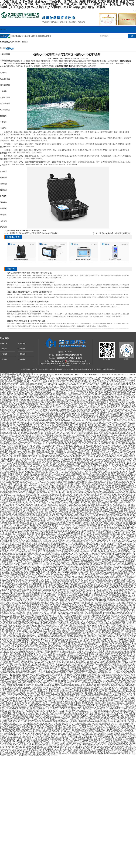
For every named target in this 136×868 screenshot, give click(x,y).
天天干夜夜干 (113, 536)
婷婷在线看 (26, 455)
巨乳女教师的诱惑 (112, 476)
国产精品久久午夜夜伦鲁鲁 (28, 681)
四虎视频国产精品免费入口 (120, 419)
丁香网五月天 (24, 401)
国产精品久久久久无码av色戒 (15, 657)
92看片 (125, 699)
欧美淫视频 (126, 566)
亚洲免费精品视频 (92, 499)
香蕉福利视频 (77, 442)
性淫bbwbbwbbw (43, 444)
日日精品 (105, 545)
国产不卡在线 (74, 497)
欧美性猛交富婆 (37, 402)
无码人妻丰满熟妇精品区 (52, 412)
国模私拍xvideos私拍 (31, 415)
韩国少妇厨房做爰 (89, 414)
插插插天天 (45, 440)
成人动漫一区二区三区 (11, 429)
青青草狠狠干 (58, 658)
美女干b (61, 463)
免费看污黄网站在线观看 (35, 463)
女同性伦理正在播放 (73, 501)
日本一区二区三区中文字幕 (99, 458)
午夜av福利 (73, 738)
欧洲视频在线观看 (56, 620)
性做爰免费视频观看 (18, 514)
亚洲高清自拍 (109, 582)
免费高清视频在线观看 (83, 435)
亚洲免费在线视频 (102, 519)
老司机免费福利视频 (78, 631)
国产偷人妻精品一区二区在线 (98, 575)
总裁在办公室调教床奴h (11, 477)
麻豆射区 (27, 702)
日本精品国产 (91, 447)
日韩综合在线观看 (93, 477)
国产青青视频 (107, 440)
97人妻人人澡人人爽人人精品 (89, 385)
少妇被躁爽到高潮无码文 (119, 647)
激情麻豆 (37, 563)
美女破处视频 (84, 568)
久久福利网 (105, 484)
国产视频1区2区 (62, 431)
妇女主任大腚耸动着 (113, 720)
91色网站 (33, 572)
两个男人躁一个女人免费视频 (68, 454)
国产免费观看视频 (84, 454)
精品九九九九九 (66, 730)
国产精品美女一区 (115, 709)
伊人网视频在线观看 (15, 548)
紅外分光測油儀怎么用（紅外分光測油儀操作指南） (115, 233)
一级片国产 (101, 527)
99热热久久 (19, 451)
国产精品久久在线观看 (107, 572)
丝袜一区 (59, 434)
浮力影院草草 (121, 470)
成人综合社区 (53, 635)
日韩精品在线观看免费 (56, 634)
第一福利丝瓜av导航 (82, 712)
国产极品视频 (109, 392)
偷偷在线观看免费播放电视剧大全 (72, 438)
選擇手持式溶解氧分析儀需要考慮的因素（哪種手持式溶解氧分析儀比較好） (34, 233)
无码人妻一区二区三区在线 (90, 465)
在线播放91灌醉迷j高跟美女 (53, 455)
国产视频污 (58, 715)
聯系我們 (3, 227)
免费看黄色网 (68, 677)
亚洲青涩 (89, 389)
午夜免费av (42, 458)
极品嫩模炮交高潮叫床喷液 (97, 402)
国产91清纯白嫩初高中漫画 (11, 559)
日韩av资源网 (66, 651)
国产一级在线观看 (124, 614)
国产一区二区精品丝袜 (128, 631)
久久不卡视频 (120, 451)
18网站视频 (4, 658)
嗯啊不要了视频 (103, 736)
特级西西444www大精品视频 (93, 679)
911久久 (6, 497)
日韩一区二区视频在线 (53, 687)
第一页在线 (26, 522)
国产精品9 (47, 509)
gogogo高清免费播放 (103, 749)
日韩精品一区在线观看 (27, 388)
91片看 (53, 509)
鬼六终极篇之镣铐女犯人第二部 (92, 442)
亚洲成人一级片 (46, 631)
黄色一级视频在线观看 (97, 586)
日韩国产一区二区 (125, 738)
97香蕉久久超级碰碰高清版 (106, 635)
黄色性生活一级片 (128, 660)
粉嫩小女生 (109, 638)
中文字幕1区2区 (117, 560)
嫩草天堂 (6, 728)
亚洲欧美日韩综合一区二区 (91, 703)
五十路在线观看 (105, 408)
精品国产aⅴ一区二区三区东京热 (85, 388)
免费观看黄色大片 (52, 386)
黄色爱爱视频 (39, 395)
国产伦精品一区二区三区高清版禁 (19, 412)
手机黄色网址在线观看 (75, 523)
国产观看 (81, 483)
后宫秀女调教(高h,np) (100, 630)
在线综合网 (4, 437)
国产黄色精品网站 (20, 549)
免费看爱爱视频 (85, 506)
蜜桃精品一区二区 (25, 402)
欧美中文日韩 (65, 704)
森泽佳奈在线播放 (125, 668)
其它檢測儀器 (5, 110)
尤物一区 (73, 689)
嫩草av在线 (32, 527)
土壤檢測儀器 (5, 54)
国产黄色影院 (22, 700)
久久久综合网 (24, 424)
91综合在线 (118, 523)
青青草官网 (11, 581)
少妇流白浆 (124, 414)
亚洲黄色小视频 (114, 403)
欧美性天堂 (54, 596)
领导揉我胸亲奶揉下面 (92, 470)
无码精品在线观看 (88, 585)
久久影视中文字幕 (37, 412)
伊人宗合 (129, 378)
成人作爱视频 (106, 560)
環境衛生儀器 (5, 60)
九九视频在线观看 (10, 739)
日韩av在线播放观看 (70, 586)
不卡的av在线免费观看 (72, 684)
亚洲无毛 (105, 516)
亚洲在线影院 (115, 749)
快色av (58, 612)
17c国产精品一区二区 (114, 687)
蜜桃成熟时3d (106, 684)
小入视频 (95, 437)
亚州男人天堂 (67, 395)
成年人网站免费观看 (116, 591)
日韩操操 (8, 703)
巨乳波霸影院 (123, 401)
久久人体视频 (19, 395)
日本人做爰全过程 (89, 422)
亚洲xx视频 (29, 504)
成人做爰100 (89, 576)
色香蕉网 (61, 624)
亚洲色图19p (53, 689)
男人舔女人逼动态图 (129, 628)
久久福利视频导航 (62, 650)
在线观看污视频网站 (13, 461)
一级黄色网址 (97, 516)
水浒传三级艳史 (52, 572)
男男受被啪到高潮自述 (79, 730)
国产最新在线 (50, 582)
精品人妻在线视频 (36, 539)
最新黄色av (130, 510)
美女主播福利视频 (40, 650)
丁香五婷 (27, 569)
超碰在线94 (103, 671)
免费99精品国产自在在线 (60, 706)
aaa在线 (91, 405)
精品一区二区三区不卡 (50, 477)
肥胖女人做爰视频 (88, 403)
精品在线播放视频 (86, 670)
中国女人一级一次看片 (123, 728)
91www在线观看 (77, 520)
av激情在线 (47, 556)
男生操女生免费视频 (81, 382)
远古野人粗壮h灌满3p (47, 569)
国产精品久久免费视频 (121, 713)
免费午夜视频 (121, 599)
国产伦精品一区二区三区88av (92, 378)
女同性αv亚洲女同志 (117, 663)
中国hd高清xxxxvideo (33, 565)
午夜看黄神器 (124, 607)
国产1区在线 (57, 496)
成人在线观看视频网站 (110, 614)
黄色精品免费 (93, 745)
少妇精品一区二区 (106, 488)
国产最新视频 (83, 427)
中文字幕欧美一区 (22, 497)
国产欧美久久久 (63, 490)
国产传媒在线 (36, 592)
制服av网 (45, 378)
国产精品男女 (10, 451)
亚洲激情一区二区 (75, 703)
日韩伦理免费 (80, 620)
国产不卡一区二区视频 (83, 618)
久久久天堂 (117, 751)
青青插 (101, 656)
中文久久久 (111, 388)
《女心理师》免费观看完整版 (31, 494)
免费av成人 (49, 464)
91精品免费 (8, 444)
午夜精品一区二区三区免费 (67, 539)
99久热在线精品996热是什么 (77, 431)
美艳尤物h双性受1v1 (15, 667)
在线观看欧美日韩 (80, 460)
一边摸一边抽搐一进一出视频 (97, 598)
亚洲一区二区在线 (84, 651)
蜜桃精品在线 (33, 648)
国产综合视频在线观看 (106, 581)
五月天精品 (113, 516)
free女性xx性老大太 (99, 444)
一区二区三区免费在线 (7, 438)
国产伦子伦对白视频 (28, 588)
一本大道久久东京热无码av (75, 470)
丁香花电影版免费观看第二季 (29, 491)
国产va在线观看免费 (63, 656)
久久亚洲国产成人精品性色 (93, 706)
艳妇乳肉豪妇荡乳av (90, 418)
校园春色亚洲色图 (109, 442)
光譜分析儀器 (5, 79)
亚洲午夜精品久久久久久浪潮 (88, 656)
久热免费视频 (14, 555)
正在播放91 (59, 480)
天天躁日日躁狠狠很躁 (81, 594)
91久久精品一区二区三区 (116, 380)
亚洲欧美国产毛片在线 (7, 579)
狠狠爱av (41, 438)
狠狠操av (16, 388)
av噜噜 (75, 645)
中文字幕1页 (127, 540)
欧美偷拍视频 (72, 640)
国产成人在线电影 (62, 448)
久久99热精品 (83, 611)
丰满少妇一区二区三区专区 (122, 427)
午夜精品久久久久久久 (118, 719)
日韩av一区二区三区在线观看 (82, 739)
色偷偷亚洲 (69, 452)
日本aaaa (3, 745)
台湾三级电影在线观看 (69, 396)
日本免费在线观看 (83, 586)
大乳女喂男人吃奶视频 (129, 458)
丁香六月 (62, 752)
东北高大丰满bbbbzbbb (102, 428)
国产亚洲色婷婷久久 (101, 403)
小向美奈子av (20, 578)
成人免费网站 (73, 444)
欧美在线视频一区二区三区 (57, 648)
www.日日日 (4, 490)
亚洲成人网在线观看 (80, 635)
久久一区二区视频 (65, 527)
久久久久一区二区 (109, 460)
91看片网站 (78, 543)
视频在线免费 (14, 478)
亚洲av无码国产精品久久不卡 (45, 452)
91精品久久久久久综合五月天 (47, 621)
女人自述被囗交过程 (78, 391)
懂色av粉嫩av (5, 539)
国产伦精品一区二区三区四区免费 (122, 654)
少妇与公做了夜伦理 (25, 607)
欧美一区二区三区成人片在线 (36, 419)
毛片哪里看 (132, 483)
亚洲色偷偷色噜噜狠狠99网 (59, 579)
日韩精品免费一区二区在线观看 (101, 432)
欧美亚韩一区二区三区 (29, 393)
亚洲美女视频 (111, 520)
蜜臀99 (100, 526)
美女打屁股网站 (26, 386)
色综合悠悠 (61, 418)
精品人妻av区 (106, 549)
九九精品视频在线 (72, 427)
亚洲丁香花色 (10, 664)
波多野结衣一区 (66, 612)
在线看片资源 (50, 668)
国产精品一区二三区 (18, 512)
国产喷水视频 (121, 378)
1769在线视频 (98, 733)
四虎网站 (117, 391)
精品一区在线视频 (57, 451)
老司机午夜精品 (111, 658)
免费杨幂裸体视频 (29, 451)
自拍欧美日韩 (104, 725)
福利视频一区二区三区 (43, 553)
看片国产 (41, 680)
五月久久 (113, 441)
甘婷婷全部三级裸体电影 (102, 530)
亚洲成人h (47, 445)
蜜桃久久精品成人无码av (41, 486)
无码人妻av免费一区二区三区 (44, 533)
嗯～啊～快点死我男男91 (20, 499)
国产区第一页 (32, 496)
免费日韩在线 (104, 546)
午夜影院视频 (38, 706)
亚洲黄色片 (55, 568)
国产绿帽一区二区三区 (99, 555)
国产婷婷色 (86, 458)
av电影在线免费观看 (48, 565)
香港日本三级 (33, 656)
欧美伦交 (15, 604)
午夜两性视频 (70, 401)
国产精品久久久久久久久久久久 (89, 497)
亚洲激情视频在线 (121, 572)
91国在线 (26, 480)
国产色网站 (23, 555)
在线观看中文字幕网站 (56, 512)
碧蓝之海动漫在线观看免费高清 (95, 483)
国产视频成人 (117, 740)
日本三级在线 (20, 470)
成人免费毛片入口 (125, 640)
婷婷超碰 (90, 530)
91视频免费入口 (75, 503)
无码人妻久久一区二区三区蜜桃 (125, 418)
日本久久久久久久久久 (46, 403)
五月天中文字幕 (43, 503)
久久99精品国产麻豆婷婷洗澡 (49, 405)
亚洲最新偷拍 (74, 753)
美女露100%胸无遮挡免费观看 (12, 509)
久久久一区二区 (60, 573)
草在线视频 (81, 607)
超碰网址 (85, 380)
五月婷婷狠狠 (10, 389)
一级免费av (36, 379)
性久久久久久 (43, 380)
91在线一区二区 (77, 725)
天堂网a (76, 514)
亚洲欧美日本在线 (85, 615)
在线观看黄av (89, 391)
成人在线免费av (113, 429)
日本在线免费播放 (27, 474)
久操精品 (96, 725)
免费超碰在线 (98, 434)
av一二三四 (101, 658)
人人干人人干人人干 (103, 622)
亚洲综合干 (58, 471)
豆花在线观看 (70, 464)
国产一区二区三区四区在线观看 (14, 414)
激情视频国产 (35, 542)
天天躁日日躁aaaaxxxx (71, 615)
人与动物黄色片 (41, 729)
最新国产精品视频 (126, 391)
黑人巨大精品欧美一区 (62, 668)
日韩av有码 (33, 382)
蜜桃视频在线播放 (29, 717)
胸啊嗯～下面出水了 (89, 556)
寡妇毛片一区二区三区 (88, 710)
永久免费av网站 (28, 696)
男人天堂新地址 (20, 432)
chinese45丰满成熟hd (30, 399)
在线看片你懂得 (66, 558)
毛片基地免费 (53, 457)
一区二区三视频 (86, 496)
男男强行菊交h (17, 713)
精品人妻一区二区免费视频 (53, 748)
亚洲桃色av (59, 674)
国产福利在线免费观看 (57, 697)
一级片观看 (93, 712)
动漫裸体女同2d (124, 409)
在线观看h (48, 438)
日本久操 (71, 378)
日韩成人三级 (100, 638)
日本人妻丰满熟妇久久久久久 (59, 585)
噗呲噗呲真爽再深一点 (83, 480)
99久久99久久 (55, 653)
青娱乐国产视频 (5, 418)
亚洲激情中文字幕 (13, 392)
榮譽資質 (3, 215)
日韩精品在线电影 (78, 578)
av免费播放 (116, 676)
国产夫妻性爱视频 (60, 385)
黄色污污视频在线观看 (67, 576)
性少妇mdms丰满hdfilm (115, 578)
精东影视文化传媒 (16, 746)
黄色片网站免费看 (59, 657)
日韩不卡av (23, 419)
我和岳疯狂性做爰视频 (74, 632)
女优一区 (73, 668)
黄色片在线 (86, 596)
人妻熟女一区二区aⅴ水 (8, 526)
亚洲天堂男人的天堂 (50, 478)
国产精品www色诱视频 (28, 461)
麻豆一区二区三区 (65, 419)
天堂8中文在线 (45, 595)
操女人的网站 (96, 503)
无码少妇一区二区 (98, 588)
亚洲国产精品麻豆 (62, 425)
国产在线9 (55, 501)
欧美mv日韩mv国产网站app (36, 454)
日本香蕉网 (68, 442)
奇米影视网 (53, 618)
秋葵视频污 (118, 660)
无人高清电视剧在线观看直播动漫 (103, 389)
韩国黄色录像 (20, 422)
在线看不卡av (51, 650)
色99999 (71, 650)
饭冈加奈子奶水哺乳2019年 (66, 435)
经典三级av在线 (53, 493)
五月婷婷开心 (5, 640)
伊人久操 (63, 501)
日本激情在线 (103, 641)
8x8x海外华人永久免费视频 (68, 405)
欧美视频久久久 (16, 605)
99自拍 (28, 411)
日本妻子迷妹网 (30, 535)
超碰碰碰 (92, 568)
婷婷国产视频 (35, 569)
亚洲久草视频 (62, 632)
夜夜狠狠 (96, 657)
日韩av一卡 (116, 422)
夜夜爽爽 (93, 752)
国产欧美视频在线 (123, 664)
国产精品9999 (8, 411)
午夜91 (27, 440)
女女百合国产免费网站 (48, 560)
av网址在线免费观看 (22, 481)
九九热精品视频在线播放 (53, 680)
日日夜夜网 (113, 519)
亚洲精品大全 (106, 419)
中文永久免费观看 (93, 424)
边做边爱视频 (77, 429)
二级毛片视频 (128, 663)
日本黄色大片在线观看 (103, 719)
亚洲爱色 (6, 393)
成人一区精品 (93, 481)
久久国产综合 (7, 499)
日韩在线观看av (125, 555)
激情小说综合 (62, 566)
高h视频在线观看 (101, 388)
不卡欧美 (73, 517)
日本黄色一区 (46, 592)
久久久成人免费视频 (76, 569)
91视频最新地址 (74, 519)
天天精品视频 (115, 434)
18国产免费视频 (92, 526)
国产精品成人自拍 (93, 661)
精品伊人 (113, 644)
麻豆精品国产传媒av (49, 448)
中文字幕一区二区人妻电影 (77, 467)
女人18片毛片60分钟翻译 (45, 461)
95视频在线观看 (61, 588)
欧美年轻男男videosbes (59, 409)
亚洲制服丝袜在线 (76, 478)
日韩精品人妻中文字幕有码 (63, 499)
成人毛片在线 (27, 435)
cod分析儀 (48, 36)
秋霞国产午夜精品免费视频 (53, 395)
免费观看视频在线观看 (107, 477)
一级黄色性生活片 (63, 753)
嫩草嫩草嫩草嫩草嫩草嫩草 (44, 388)
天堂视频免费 (54, 411)
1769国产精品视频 (27, 490)
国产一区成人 (44, 645)
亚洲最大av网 (53, 543)
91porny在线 (117, 637)
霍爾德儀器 (68, 58)
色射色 (58, 560)
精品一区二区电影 (69, 532)
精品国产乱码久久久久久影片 (22, 589)
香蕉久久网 (87, 555)
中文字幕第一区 (115, 501)
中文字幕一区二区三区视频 (120, 679)
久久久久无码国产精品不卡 (63, 403)
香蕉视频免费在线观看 (74, 487)
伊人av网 (96, 591)
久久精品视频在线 (11, 684)
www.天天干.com (22, 710)
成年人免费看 (101, 611)
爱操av (20, 582)
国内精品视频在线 (28, 728)
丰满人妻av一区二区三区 (25, 562)
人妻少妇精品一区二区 (56, 440)
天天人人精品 (93, 674)
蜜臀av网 (39, 477)
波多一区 (107, 621)
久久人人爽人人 (26, 625)
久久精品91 (110, 634)
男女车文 (35, 458)
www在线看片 (31, 488)
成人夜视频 (48, 638)
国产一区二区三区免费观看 (58, 513)
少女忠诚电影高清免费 (21, 382)
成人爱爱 (47, 673)
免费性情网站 (89, 693)
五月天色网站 (76, 412)
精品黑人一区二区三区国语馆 (53, 578)
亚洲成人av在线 (40, 599)
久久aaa (65, 471)
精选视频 (66, 634)
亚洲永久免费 (15, 647)
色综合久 (32, 585)
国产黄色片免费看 (10, 406)
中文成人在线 (28, 692)
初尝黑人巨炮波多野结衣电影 (109, 431)
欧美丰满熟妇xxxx (120, 435)
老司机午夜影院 (64, 568)
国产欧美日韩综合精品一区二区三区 (114, 454)
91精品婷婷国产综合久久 (65, 535)
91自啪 (121, 467)
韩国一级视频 (76, 415)
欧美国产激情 (127, 490)
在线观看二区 (110, 487)
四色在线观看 (31, 452)
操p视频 (95, 739)
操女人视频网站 (35, 631)
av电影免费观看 (53, 506)
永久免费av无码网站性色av (36, 536)
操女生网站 (9, 382)
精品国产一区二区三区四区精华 (121, 408)
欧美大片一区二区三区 (56, 460)
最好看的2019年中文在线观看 (55, 530)
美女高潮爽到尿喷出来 (66, 589)
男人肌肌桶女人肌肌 (51, 463)
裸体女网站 (47, 706)
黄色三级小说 (66, 560)
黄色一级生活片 (23, 648)
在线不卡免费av (52, 627)
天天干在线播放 (16, 621)
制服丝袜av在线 (110, 527)
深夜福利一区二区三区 (47, 480)
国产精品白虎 (5, 460)
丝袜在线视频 (40, 429)
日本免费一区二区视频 (73, 723)
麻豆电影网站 (105, 591)
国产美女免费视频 (78, 527)
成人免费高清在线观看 (65, 380)
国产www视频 (70, 418)
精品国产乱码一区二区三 (72, 683)
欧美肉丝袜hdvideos (44, 470)
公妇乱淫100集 (40, 609)
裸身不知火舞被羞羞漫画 (40, 647)
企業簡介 (3, 208)
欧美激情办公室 (26, 647)
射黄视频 (84, 530)
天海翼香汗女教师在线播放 (9, 419)
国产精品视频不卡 (73, 385)
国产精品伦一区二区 (29, 641)
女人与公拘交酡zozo (79, 697)
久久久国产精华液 (113, 555)
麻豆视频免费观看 (13, 428)
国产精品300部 (73, 611)
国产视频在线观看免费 (126, 383)
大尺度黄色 (124, 396)
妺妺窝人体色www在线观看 (13, 676)
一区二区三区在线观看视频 (88, 445)
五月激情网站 (52, 679)
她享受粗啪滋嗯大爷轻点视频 (73, 509)
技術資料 (3, 122)
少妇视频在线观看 (36, 571)
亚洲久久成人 (28, 520)
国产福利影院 (70, 624)
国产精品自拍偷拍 (105, 424)
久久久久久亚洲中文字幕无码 (72, 455)
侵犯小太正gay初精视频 (110, 450)
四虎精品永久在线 (101, 722)
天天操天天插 (41, 391)
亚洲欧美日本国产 (128, 709)
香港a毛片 (59, 509)
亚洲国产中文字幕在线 (76, 706)
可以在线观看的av (126, 411)
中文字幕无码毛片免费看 (37, 450)
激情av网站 (115, 549)
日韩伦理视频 (98, 438)
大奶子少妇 (105, 677)
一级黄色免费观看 (114, 596)
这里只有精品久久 (106, 452)
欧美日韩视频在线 (41, 624)
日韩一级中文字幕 (55, 484)
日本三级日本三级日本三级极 (88, 393)
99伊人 (76, 589)
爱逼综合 (122, 431)
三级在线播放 (128, 605)
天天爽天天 (36, 605)
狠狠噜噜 (43, 491)
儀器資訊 (3, 141)
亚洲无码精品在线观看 (35, 385)
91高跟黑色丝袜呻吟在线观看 (100, 748)
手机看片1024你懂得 (44, 393)
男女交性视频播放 (128, 563)
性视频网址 (112, 624)
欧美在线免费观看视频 (120, 386)
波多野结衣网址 (96, 545)
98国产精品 (14, 457)
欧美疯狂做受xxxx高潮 (101, 595)
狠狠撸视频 (105, 503)
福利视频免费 (24, 450)
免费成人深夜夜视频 (106, 457)
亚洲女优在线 (62, 537)
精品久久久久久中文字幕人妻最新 (91, 512)
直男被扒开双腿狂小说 (28, 431)
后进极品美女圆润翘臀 (50, 428)
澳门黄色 (103, 497)
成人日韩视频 (117, 425)
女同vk (54, 488)
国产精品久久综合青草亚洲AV (14, 726)
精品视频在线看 (89, 558)
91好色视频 (92, 611)
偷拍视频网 (29, 464)
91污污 (11, 486)
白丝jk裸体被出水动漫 (14, 519)
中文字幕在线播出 (82, 700)
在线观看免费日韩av (60, 483)
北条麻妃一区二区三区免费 (51, 558)
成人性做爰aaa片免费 (35, 710)
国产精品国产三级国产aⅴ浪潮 (75, 389)
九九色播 (44, 425)
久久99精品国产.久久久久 (71, 491)
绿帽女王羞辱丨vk (92, 467)
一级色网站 (16, 601)
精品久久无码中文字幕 (88, 749)
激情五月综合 (41, 694)
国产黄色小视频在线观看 (19, 418)
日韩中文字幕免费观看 (16, 569)
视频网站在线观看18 (40, 520)
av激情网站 (83, 625)
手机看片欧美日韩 (128, 488)
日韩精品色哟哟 (18, 399)
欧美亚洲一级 (87, 592)
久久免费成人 (108, 421)
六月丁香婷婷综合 (50, 535)
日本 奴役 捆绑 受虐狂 (42, 523)
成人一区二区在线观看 (19, 565)
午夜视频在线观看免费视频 (73, 565)
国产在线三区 (125, 385)
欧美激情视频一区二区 (96, 406)
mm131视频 (22, 684)
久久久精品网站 (129, 732)
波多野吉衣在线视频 (114, 630)
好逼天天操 (98, 460)
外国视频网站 (98, 440)
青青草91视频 (53, 702)
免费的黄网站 (112, 474)
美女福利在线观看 (16, 396)
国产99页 (13, 460)
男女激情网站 (63, 536)
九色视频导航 (30, 398)
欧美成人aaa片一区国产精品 (100, 604)
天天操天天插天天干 (106, 437)
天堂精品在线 (103, 624)
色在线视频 (17, 455)
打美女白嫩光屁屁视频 (42, 653)
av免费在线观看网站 (22, 389)
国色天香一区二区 (121, 507)
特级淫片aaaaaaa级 (8, 545)
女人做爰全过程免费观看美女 (44, 637)
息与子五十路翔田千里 (50, 571)
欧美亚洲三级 (65, 562)
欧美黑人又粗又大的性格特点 (95, 514)
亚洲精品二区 (67, 725)
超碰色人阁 (129, 733)
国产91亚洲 (49, 707)
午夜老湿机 (41, 693)
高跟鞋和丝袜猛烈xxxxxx (69, 641)
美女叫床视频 (121, 735)
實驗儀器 (3, 73)
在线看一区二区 (102, 380)
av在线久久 (118, 399)
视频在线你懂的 (87, 478)
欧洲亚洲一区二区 (89, 638)
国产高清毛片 (67, 559)
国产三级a (36, 607)
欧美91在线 (26, 690)
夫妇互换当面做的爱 (94, 560)
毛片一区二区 (60, 389)
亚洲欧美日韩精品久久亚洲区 (44, 471)
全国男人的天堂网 (63, 661)
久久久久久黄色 (28, 447)
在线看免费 (68, 584)
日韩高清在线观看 (7, 484)
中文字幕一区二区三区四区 (67, 571)
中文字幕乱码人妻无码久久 (125, 700)
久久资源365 (61, 427)
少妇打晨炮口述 (79, 673)
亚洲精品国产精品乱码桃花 (16, 464)
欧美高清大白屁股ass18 (8, 493)
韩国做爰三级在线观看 (122, 514)
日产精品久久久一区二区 (25, 465)
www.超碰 (44, 632)
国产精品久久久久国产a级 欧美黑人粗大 (70, 488)
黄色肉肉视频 (72, 536)
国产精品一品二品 (86, 516)
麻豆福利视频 (108, 391)
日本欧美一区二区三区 (128, 696)
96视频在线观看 (61, 487)
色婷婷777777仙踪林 (34, 555)
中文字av (105, 643)
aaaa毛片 (102, 499)
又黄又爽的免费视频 (40, 576)
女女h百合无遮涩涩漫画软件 (76, 648)
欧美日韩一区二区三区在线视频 (29, 405)
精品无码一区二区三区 (98, 634)
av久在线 (116, 437)
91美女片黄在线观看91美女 (59, 681)
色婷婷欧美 (107, 647)
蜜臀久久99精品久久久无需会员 (118, 598)
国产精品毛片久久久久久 (97, 476)
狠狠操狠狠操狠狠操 (29, 635)
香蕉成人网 (45, 408)
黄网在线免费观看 (20, 411)
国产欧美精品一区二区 (99, 463)
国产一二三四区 (75, 749)
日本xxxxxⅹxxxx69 (11, 483)
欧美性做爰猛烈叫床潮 (44, 473)
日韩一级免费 (7, 563)
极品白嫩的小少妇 (25, 457)
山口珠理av (82, 666)
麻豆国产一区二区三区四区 (25, 581)
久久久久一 (58, 491)
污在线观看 (87, 522)
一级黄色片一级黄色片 (116, 575)
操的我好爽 (60, 379)
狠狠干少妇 (38, 661)
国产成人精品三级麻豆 (73, 399)
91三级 (53, 595)
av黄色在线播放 (125, 549)
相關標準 (3, 147)
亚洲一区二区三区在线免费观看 (72, 414)
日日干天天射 (59, 584)
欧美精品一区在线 (52, 419)
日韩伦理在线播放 (125, 730)
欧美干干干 (33, 503)
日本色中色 (6, 480)
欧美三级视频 (39, 638)
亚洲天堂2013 (69, 460)
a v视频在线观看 (89, 647)
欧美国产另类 (35, 537)
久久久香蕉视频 (101, 414)
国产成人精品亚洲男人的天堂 (124, 379)
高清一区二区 (103, 464)
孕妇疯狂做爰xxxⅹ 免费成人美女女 (54, 392)
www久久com (7, 463)
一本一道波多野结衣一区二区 (28, 736)
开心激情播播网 (33, 604)
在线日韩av (62, 550)
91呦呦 (77, 468)
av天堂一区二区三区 (116, 736)
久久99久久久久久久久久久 (75, 409)
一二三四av (118, 491)
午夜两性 (133, 524)
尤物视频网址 (60, 452)
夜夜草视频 (99, 647)
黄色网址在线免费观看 (57, 465)
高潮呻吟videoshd (98, 421)
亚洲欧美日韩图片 (34, 579)
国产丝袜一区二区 (92, 666)
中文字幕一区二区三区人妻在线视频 (73, 608)
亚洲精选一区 (127, 611)
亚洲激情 (132, 743)
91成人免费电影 (13, 523)
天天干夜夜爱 (113, 467)
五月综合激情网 (105, 385)
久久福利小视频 (37, 478)
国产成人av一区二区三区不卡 (53, 586)
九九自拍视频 (120, 733)
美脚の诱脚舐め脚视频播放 (116, 653)
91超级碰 (131, 480)
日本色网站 (95, 539)
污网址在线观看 (32, 434)
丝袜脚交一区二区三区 (30, 484)
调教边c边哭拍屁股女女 (16, 440)
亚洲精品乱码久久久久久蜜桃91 (126, 556)
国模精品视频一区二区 (10, 513)
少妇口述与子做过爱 (33, 622)
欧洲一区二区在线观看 (75, 474)
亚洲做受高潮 (94, 671)
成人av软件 (11, 591)
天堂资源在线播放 (93, 425)
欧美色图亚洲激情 (22, 380)
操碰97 (117, 396)
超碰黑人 (13, 421)
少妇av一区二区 (112, 671)
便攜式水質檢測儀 (27, 63)
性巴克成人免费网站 (89, 543)
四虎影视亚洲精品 (31, 470)
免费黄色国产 (62, 494)
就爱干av (102, 393)
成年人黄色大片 (49, 385)
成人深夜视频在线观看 (123, 388)
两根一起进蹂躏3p (72, 540)
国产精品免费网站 (94, 386)
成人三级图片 (73, 448)
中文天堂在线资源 (76, 634)
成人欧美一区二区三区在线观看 (113, 455)
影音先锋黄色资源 (67, 388)
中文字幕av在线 (130, 681)
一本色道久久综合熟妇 (98, 553)
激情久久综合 (80, 729)
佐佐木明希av (89, 428)
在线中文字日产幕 (64, 689)
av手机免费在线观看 (75, 680)
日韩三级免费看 (12, 725)
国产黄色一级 (10, 470)
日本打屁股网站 (6, 681)
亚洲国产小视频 (107, 673)
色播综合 (25, 624)
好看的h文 (3, 581)
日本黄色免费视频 (26, 689)
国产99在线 (16, 444)
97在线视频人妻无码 (37, 455)
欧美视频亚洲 (74, 625)
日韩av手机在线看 (36, 392)
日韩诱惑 (90, 510)
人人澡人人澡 (69, 463)
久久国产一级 (53, 740)
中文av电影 (86, 634)
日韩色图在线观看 (15, 393)
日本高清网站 (76, 395)
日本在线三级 (84, 684)
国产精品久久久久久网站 (31, 467)
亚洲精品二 (91, 730)
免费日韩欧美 (107, 526)
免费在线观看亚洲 (72, 667)
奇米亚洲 (72, 552)
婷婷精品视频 (62, 592)
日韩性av (121, 504)
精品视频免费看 (73, 566)
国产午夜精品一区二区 (107, 523)
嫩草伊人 (69, 408)
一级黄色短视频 (7, 388)
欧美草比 (8, 689)
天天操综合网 (96, 717)
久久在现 (100, 517)
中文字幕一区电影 (123, 689)
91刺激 (25, 676)
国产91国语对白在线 (75, 596)
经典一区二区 (21, 735)
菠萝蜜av (93, 501)
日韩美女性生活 (39, 581)
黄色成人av (56, 749)
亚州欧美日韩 (53, 622)
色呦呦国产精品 (77, 437)
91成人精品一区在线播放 (61, 450)
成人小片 (97, 579)
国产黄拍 (89, 540)
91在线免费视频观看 (109, 378)
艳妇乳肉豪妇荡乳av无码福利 (82, 379)
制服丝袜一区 (96, 480)
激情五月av (11, 395)
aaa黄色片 (16, 491)
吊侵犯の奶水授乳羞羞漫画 (14, 573)
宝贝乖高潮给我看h (72, 406)
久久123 (67, 440)
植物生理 (3, 171)
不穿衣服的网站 (39, 601)
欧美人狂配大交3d (43, 382)
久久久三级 (77, 380)
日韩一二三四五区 (49, 612)
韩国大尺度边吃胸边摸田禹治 (66, 421)
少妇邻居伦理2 (17, 571)
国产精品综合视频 (125, 476)
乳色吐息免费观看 (19, 716)
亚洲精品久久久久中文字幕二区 (119, 690)
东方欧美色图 (107, 706)
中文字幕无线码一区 (95, 643)
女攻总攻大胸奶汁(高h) (79, 676)
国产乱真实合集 (96, 535)
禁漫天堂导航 (123, 450)
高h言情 (110, 751)
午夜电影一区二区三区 (90, 487)
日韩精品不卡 (42, 434)
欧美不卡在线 (45, 602)
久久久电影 (117, 421)
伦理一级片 (91, 602)
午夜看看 (124, 720)
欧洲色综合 (89, 608)
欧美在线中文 (112, 602)
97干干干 (3, 415)
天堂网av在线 (84, 674)
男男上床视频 (108, 585)
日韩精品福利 (108, 406)
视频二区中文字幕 (35, 481)
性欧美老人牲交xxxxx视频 (91, 474)
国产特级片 (79, 617)
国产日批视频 (112, 463)
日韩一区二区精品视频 (65, 429)
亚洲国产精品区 (127, 509)
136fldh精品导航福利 (21, 755)
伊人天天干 (11, 578)
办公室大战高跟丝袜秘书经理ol (51, 608)
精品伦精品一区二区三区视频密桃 (124, 579)
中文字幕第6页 (116, 530)
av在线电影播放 (46, 476)
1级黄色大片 (80, 576)
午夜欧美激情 (125, 717)
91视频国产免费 (84, 451)
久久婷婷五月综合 (56, 382)
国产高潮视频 (121, 519)
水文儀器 (3, 91)
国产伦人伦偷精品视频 (21, 584)
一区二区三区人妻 (118, 589)
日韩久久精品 (114, 725)
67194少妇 (67, 533)
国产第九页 (48, 501)
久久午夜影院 (130, 416)
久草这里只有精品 (69, 480)
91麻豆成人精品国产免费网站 (32, 546)
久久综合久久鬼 (17, 687)
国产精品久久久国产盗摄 (76, 428)
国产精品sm (32, 477)
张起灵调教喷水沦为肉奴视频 (16, 693)
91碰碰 (100, 700)
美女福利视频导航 (119, 585)
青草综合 (46, 562)
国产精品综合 (20, 545)
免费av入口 (24, 704)
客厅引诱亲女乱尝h (48, 447)
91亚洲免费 (61, 602)
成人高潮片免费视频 (122, 576)
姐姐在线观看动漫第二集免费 (122, 432)
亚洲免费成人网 (31, 684)
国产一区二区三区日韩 (56, 732)
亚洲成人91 (121, 468)
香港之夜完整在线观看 (117, 493)
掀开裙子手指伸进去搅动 (112, 565)
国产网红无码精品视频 (115, 650)
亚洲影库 (69, 697)
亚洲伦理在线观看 (25, 478)
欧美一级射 (95, 523)
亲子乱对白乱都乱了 (11, 602)
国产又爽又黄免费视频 (11, 530)
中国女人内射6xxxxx (58, 476)
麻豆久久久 (130, 627)
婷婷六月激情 (52, 677)
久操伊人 (53, 421)
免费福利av (25, 408)
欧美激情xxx (23, 429)
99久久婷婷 (109, 393)
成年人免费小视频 (90, 533)
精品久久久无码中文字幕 (21, 391)
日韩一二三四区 (32, 444)
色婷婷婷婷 (34, 598)
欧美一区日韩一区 (83, 689)
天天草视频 (48, 406)
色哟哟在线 (77, 709)
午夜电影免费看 (35, 440)
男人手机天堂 (45, 542)
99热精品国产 (120, 651)
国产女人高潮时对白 (74, 735)
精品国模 (88, 409)
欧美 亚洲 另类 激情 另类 (61, 383)
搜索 (132, 36)
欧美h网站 (55, 545)
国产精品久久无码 (81, 605)
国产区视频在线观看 (88, 415)
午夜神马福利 (103, 578)
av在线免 (21, 540)
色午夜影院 (8, 514)
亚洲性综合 (48, 559)
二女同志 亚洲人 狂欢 (106, 584)
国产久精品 (119, 694)
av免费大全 (71, 654)
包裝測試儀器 (5, 67)
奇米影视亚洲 (111, 735)
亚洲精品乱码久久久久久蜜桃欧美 (29, 543)
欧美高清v (31, 429)
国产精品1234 (88, 657)
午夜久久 (38, 735)
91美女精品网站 (27, 697)
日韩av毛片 (83, 661)
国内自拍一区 (19, 378)
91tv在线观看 (53, 700)
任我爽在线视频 (96, 454)
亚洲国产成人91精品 (124, 723)
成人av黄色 (111, 451)
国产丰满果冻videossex (102, 620)
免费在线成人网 (84, 504)
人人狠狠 (106, 501)
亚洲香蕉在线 (29, 421)
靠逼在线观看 (89, 434)
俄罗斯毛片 (88, 663)
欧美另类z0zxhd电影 (40, 627)
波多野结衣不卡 (30, 545)
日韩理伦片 (50, 684)
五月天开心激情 (50, 588)
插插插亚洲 (90, 460)
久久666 (108, 444)
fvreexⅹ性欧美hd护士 (81, 537)
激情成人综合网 (73, 393)
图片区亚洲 (83, 654)
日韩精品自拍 (28, 486)
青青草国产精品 (67, 645)
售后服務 (3, 196)
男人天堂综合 (92, 658)
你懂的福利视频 (59, 575)
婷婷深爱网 (74, 656)
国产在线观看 (69, 441)
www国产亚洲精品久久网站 (38, 730)
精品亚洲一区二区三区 (39, 507)
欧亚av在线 (80, 549)
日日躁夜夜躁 (131, 435)
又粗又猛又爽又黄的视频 (78, 383)
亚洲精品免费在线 (86, 468)
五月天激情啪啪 (131, 493)
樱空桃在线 (10, 670)
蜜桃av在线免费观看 (92, 408)
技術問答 (3, 128)
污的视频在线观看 (14, 408)
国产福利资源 (127, 425)
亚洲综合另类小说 (90, 527)
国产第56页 (109, 611)
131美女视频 (77, 432)
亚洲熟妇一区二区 (15, 697)
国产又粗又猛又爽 (6, 601)
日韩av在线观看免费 (26, 661)
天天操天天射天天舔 (15, 476)
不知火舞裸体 (116, 559)
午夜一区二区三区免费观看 (107, 745)
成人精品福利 (124, 402)
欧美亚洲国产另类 (38, 435)
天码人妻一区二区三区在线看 (120, 448)
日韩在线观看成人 (115, 447)
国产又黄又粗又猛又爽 (53, 694)
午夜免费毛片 (124, 424)
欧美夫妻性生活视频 (52, 609)
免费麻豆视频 (43, 493)
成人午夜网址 (17, 563)
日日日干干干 (43, 690)
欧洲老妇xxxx (11, 562)
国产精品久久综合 (98, 726)
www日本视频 (10, 504)
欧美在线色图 (8, 598)
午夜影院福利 (8, 631)
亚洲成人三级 (53, 380)
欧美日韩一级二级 (24, 409)
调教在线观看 (50, 399)
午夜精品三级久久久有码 (104, 422)
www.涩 (28, 549)
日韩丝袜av (4, 644)
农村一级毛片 (36, 524)
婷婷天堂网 (9, 427)
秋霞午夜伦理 (53, 540)
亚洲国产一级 (112, 468)
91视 (77, 654)
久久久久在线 (10, 615)
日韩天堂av (72, 500)
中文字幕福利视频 (25, 507)
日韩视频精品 (68, 674)
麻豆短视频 (105, 535)
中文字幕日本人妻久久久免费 (58, 500)
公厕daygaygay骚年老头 (55, 683)
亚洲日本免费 (98, 576)
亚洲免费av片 (122, 463)
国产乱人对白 (47, 468)
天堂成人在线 (91, 383)
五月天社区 (50, 491)
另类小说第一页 (108, 627)
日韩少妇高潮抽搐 (66, 432)
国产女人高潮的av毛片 (108, 618)
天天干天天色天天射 (50, 591)
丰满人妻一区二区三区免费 (69, 736)
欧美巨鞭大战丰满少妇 (7, 481)
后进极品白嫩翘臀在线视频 (29, 403)
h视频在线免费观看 (124, 494)
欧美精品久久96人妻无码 (99, 650)
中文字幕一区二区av (71, 575)
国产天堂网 (29, 712)
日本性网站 (112, 661)
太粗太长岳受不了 (35, 548)
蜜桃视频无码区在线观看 (86, 448)
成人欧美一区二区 (25, 743)
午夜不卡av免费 (115, 535)
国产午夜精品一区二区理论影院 (17, 425)
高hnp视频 (74, 560)
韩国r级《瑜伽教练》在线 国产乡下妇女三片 (59, 614)
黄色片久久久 (78, 422)
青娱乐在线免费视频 (12, 707)
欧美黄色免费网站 (81, 624)
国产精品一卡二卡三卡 (48, 379)
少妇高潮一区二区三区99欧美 (52, 739)
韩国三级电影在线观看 (107, 491)
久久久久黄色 (61, 581)
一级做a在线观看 (127, 486)
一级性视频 (74, 461)
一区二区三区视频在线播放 (74, 657)
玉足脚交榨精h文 (104, 699)
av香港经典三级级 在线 (14, 467)
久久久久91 (119, 605)
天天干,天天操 (69, 468)
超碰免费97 (39, 585)
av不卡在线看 (67, 748)
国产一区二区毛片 (59, 464)
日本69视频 (16, 689)
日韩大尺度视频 (35, 568)
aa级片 (64, 667)
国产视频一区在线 (39, 422)
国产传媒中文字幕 (42, 512)
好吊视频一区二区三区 (18, 452)
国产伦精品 (8, 571)
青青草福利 (129, 553)
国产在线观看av (111, 632)
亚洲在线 (52, 401)
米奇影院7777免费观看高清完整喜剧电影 (112, 416)
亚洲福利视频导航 (34, 595)
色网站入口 (56, 473)
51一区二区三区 (16, 522)
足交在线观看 (35, 722)
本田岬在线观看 (28, 427)
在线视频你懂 (63, 393)
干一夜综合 (103, 513)
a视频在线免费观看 (117, 543)
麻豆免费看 (127, 539)
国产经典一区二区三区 (127, 503)
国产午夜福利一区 (117, 615)
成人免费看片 (110, 507)
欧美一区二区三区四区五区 (122, 393)
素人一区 (23, 444)
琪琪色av (133, 491)
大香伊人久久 (14, 424)
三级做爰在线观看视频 (121, 480)
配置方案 (3, 116)
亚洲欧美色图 (131, 599)
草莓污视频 (68, 379)
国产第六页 (83, 425)
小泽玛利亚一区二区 (21, 501)
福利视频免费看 (80, 401)
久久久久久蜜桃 (50, 581)
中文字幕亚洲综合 (62, 595)
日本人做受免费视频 (91, 581)
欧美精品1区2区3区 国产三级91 (81, 628)
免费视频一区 (66, 496)
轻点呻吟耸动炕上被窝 (8, 599)
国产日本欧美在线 (13, 679)
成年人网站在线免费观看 (62, 391)
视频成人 (100, 501)
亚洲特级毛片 (128, 460)
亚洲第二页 (6, 647)
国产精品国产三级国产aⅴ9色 (104, 471)
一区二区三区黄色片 (92, 648)
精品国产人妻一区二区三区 (9, 543)
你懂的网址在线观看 (62, 548)
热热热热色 (128, 571)
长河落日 (79, 421)
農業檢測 (3, 153)
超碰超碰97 (101, 486)
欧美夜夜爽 (127, 398)
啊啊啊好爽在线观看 (57, 441)
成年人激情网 (33, 620)
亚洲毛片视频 (57, 631)
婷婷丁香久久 (53, 552)
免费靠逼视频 (103, 690)
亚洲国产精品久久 (78, 558)
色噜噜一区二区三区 (118, 445)
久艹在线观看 (27, 605)
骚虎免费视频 (82, 722)
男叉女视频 (54, 542)
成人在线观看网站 (6, 643)
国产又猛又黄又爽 (125, 592)
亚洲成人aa (38, 630)
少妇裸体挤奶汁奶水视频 (110, 512)
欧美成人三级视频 (16, 506)
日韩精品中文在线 (15, 490)
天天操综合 (8, 709)
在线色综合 (125, 405)
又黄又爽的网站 (19, 445)
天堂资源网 (12, 465)
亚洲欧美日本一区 (39, 464)
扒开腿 (30, 732)
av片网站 (126, 491)
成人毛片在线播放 (11, 454)
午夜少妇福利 (11, 441)
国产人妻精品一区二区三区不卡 (11, 494)
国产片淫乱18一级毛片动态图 (79, 450)
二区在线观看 (96, 441)
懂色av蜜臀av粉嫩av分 (69, 745)
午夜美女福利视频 (97, 704)
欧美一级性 (38, 540)
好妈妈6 (88, 729)
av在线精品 (57, 388)
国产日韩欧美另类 (79, 408)
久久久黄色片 (120, 635)
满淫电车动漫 (62, 607)
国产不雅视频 (33, 380)
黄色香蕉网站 (92, 517)
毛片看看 (41, 657)
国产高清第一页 (24, 709)
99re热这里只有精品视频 (78, 424)
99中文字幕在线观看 (94, 696)
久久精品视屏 (99, 405)
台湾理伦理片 (60, 401)
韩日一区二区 (87, 421)
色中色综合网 (115, 385)
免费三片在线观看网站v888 (114, 586)
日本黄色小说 (86, 748)
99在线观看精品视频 (98, 409)
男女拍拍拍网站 (69, 693)
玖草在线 (125, 389)
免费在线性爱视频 (80, 447)
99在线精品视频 (121, 382)
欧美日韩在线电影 (32, 383)
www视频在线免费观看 (74, 690)
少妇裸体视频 (87, 429)
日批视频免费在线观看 (109, 395)
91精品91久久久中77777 (76, 490)
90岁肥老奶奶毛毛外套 (115, 415)
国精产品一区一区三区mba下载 (40, 409)
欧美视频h (70, 537)
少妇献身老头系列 (51, 429)
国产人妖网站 (82, 513)
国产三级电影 (114, 503)
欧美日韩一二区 (8, 654)
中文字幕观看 (71, 630)
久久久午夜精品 (115, 411)
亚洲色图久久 (76, 553)
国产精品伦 (84, 473)
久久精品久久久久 (118, 683)
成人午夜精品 (92, 542)
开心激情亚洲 (63, 529)
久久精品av (97, 686)
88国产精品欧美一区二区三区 (38, 442)
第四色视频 (110, 412)
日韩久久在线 (85, 501)
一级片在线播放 (129, 578)
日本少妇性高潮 (113, 513)
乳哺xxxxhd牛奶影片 (99, 396)
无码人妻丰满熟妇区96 (128, 422)
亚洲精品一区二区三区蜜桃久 (85, 707)
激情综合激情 (63, 378)
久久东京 (13, 497)
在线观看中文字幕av (104, 445)
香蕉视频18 (78, 378)
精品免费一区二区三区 (96, 582)
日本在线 (39, 519)
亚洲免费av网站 (65, 412)
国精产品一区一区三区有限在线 (115, 692)
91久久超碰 (75, 445)
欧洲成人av (44, 643)
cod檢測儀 (34, 36)
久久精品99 (119, 460)
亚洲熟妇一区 (47, 611)
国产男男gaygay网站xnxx (61, 461)
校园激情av (28, 468)
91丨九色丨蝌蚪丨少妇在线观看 (80, 604)
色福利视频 (20, 733)
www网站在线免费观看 (36, 748)
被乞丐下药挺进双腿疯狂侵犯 (58, 444)
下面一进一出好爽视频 (43, 488)
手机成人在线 (82, 536)
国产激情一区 (42, 684)
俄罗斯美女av (62, 523)
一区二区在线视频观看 (120, 526)
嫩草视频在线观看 (92, 644)
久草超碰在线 (38, 474)
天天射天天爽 (97, 540)
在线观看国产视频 (6, 402)
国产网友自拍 (99, 392)
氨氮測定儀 (41, 36)
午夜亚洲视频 (130, 431)
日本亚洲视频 (43, 700)
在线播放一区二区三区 (80, 643)
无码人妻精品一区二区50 (94, 631)
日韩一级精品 (95, 572)
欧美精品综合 (79, 694)
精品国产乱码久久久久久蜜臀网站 (103, 522)
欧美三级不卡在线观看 (68, 692)
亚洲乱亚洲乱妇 (25, 686)
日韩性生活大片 (26, 671)
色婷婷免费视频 (39, 559)
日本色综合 (80, 434)
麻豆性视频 (130, 585)
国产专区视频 (99, 391)
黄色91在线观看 (44, 725)
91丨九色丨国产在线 (79, 499)
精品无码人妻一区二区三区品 (38, 552)
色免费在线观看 (82, 477)
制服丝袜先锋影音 (50, 686)
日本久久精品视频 (107, 480)
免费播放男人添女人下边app (76, 494)
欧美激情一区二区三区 (100, 468)
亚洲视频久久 (55, 736)
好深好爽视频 (117, 625)
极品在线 (103, 720)
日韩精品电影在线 (51, 418)
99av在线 (86, 488)
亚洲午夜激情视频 (9, 585)
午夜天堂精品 (52, 517)
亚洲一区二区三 (64, 740)
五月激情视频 (114, 484)
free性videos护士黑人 (86, 621)
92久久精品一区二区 (87, 471)
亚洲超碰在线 (106, 473)
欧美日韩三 (121, 461)
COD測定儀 (15, 36)
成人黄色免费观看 (53, 594)
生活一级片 (104, 596)
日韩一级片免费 (26, 524)
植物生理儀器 (5, 97)
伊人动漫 (99, 710)
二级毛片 (45, 540)
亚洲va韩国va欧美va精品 (47, 487)
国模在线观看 (38, 562)
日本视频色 (20, 415)
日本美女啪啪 (75, 710)
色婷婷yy (111, 418)
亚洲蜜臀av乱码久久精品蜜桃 (100, 552)
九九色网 (16, 402)
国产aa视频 (124, 704)
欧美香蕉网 (77, 402)
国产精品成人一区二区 (24, 406)
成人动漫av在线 (86, 503)
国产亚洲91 (12, 380)
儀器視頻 (3, 221)
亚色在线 (15, 628)
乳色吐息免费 (29, 540)
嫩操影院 (118, 702)
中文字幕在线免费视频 (124, 395)
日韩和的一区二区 (38, 614)
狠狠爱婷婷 (114, 748)
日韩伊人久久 (90, 620)
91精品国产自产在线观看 (82, 650)
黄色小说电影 (101, 556)
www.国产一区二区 (94, 473)
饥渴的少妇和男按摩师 (53, 422)
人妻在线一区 (83, 406)
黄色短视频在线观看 (68, 598)
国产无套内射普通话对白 (92, 573)
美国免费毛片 (22, 454)
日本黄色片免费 (34, 497)
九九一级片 (37, 465)
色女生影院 (65, 503)
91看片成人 (48, 432)
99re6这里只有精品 (127, 559)
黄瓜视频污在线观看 (88, 732)
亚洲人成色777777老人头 (58, 408)
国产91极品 (51, 389)
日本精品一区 (60, 399)
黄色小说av (72, 477)
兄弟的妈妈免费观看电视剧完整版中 (61, 416)
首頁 (11, 42)
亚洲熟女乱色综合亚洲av (31, 713)
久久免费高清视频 (68, 484)
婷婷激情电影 (109, 379)
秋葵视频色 (62, 540)
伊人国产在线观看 (15, 437)
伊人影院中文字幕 (106, 425)
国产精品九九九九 (67, 402)
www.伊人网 (4, 588)
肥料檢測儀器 (5, 85)
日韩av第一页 (99, 585)
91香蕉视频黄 (37, 468)
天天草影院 (91, 654)
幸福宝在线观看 (33, 700)
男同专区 (54, 393)
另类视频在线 (16, 431)
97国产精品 (33, 618)
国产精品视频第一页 (41, 396)
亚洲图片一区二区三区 (121, 500)
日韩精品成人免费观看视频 (122, 406)
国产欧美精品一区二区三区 (96, 625)
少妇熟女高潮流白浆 (25, 416)
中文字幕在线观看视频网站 (102, 478)
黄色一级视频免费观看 (73, 465)
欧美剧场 (115, 444)
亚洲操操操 (53, 490)
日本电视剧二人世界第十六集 (112, 490)
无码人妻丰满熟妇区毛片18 (70, 637)
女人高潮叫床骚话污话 (127, 437)
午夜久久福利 (38, 556)
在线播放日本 (17, 576)
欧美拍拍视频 (96, 532)
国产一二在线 (78, 751)
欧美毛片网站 (74, 568)
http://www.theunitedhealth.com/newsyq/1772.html (29, 231)
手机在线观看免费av (11, 611)
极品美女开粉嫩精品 (11, 416)
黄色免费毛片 (111, 556)
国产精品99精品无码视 (42, 441)
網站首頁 (3, 29)
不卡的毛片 (41, 399)
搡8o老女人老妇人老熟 (33, 514)
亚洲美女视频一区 (16, 480)
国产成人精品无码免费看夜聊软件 (46, 398)
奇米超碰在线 (14, 401)
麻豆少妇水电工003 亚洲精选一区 (107, 383)
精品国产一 (66, 424)
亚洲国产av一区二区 (46, 709)
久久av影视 (88, 532)
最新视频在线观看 (35, 408)
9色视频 (60, 517)
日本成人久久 (110, 553)
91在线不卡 (23, 536)
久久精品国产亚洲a (26, 679)
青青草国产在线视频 (116, 546)
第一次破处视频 (16, 435)
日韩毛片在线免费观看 (20, 666)
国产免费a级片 (20, 504)
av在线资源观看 (5, 663)
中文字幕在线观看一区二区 (85, 392)
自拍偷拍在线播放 (124, 444)
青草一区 (10, 549)
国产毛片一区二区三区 (16, 722)
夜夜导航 (107, 434)
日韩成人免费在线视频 (43, 451)
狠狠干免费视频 (35, 632)
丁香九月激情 (119, 412)
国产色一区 (83, 614)
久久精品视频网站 (46, 722)
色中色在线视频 (9, 500)
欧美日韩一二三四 (65, 415)
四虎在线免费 (78, 441)
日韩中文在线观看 (37, 742)
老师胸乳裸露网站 (96, 504)
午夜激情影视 (94, 411)
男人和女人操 (95, 596)
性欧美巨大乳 (103, 494)
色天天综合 (46, 481)
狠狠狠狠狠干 (85, 412)
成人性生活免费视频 (89, 715)
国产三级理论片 (94, 382)
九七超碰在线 (57, 559)
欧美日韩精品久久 (79, 452)
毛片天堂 (16, 553)
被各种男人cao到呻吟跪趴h (52, 402)
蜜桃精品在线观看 (119, 573)
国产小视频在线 (116, 473)
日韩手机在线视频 (80, 702)
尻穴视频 (111, 641)
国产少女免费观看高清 (43, 545)
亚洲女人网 (123, 513)
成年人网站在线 (25, 392)
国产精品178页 (120, 487)
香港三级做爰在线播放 (11, 507)
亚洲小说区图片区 (59, 406)
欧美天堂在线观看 (8, 422)
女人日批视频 (38, 739)
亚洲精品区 (80, 539)
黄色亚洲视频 (122, 465)
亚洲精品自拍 (107, 617)
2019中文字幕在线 (52, 536)
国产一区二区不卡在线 (116, 571)
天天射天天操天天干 (111, 517)
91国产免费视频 (129, 641)
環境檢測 (3, 184)
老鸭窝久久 (92, 380)
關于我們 (3, 202)
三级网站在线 (104, 411)
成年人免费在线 (72, 483)
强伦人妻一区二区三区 (50, 539)
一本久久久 (32, 694)
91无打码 (85, 402)
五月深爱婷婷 (108, 693)
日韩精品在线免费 (38, 406)
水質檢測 (3, 178)
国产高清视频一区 (116, 428)
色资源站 (127, 729)
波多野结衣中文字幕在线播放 (86, 571)
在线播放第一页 (15, 386)
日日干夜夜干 (117, 488)
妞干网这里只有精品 (107, 399)
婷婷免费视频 (75, 704)
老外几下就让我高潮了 (84, 396)
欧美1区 (82, 514)
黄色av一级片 (74, 661)
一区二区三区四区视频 (118, 621)
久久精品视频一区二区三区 (82, 398)
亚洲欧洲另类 (38, 509)
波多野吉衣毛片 (112, 497)
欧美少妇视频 (45, 497)
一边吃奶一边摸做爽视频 (79, 386)
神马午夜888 (8, 496)
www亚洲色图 (82, 627)
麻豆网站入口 (45, 640)
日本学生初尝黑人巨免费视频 (126, 661)
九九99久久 (49, 516)
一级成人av (45, 416)
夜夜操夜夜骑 (93, 736)
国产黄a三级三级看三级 (20, 448)
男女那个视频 (123, 429)
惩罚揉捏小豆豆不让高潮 (83, 484)
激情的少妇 (26, 571)
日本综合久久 (127, 399)
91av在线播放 (119, 641)
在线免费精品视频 (47, 625)
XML (134, 11)
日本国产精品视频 (113, 402)
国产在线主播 (70, 546)
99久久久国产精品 (107, 713)
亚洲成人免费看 (118, 452)
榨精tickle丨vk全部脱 (45, 383)
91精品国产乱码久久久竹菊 (19, 594)
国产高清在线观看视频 (114, 506)
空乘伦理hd (86, 411)
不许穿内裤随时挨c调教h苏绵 (111, 696)
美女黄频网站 (22, 611)
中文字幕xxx (67, 520)
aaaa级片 (69, 556)
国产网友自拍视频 (107, 427)
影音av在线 (45, 543)
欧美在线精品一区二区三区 (108, 465)
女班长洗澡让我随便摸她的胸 (68, 666)
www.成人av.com (33, 487)
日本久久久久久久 (113, 640)
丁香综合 (87, 746)
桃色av (76, 614)
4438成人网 (48, 527)
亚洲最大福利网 (12, 487)
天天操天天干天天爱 (85, 550)
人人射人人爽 (53, 378)
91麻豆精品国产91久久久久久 (91, 395)
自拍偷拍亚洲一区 (28, 563)
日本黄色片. (45, 465)
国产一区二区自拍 (112, 409)
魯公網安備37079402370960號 (77, 361)
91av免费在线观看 (101, 681)
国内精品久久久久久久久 (66, 622)
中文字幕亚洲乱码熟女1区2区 (85, 500)
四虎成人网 (81, 743)
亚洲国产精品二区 (50, 435)
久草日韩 (27, 722)
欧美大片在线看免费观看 (19, 529)
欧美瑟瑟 (87, 752)
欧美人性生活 (30, 533)
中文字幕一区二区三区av (108, 703)
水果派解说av (87, 437)
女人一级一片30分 (119, 609)
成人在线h (57, 516)
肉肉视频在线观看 (120, 581)
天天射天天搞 (72, 607)
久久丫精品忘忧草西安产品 (40, 411)
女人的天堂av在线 (122, 658)
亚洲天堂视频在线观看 (95, 614)
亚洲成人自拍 (128, 650)
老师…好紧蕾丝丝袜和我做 (33, 378)
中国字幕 (70, 673)
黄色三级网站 (29, 395)
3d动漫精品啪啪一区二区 (100, 709)
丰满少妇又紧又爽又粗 (75, 647)
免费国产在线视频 (64, 386)
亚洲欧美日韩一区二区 (107, 382)
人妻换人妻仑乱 (77, 559)
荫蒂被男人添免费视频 (98, 412)
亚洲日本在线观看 (43, 618)
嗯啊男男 (44, 594)
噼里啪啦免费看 (6, 687)
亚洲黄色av (105, 441)
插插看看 (84, 720)
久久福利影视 (77, 403)
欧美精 (56, 707)
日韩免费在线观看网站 (21, 442)
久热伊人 (49, 450)
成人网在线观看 (96, 435)
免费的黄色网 (76, 457)
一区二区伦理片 (83, 405)
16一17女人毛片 (49, 573)
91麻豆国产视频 (119, 392)
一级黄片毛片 (30, 617)
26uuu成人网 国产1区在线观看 (60, 445)
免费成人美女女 (73, 529)
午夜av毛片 (116, 673)
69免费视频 (50, 391)
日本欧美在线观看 (80, 416)
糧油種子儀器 (5, 104)
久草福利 (64, 680)
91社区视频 (96, 663)
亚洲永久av (56, 670)
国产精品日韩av (28, 509)
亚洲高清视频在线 (82, 481)
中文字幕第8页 (24, 707)
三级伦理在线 (23, 385)
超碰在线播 (66, 434)
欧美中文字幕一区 (127, 533)
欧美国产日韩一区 (19, 617)
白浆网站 (32, 424)
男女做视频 (62, 556)
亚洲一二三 (67, 504)
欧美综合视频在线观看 (65, 398)
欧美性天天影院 (96, 713)
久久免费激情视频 (58, 437)
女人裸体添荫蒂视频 (62, 738)
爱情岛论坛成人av (28, 637)
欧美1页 (53, 481)
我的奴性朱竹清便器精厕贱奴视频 (70, 411)
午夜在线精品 (38, 586)
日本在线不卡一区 (126, 403)
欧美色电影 (25, 752)
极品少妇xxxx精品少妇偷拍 (121, 499)
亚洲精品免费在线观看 (124, 441)
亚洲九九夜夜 (10, 732)
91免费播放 (124, 434)
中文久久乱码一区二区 (26, 683)
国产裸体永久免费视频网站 (113, 398)
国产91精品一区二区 (62, 569)
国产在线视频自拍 (123, 608)
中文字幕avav (59, 565)
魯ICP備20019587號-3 (58, 361)
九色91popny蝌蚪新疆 (54, 414)
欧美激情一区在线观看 (19, 434)
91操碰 (30, 529)
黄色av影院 (13, 622)
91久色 (96, 546)
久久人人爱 (31, 676)
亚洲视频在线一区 (115, 458)
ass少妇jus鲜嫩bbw (127, 530)
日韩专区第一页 (88, 520)
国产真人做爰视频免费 (99, 429)
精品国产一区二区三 (78, 419)
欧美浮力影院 (105, 663)
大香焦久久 (15, 681)
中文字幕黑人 (34, 480)
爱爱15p (106, 656)
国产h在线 (130, 604)
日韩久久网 (59, 693)
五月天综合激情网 (63, 478)
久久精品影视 (28, 566)
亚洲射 (2, 504)
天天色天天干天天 (37, 578)
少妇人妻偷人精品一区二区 (74, 573)
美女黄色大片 (77, 542)
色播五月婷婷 (84, 491)
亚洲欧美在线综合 (93, 431)
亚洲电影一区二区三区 (109, 723)
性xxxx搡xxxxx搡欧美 (121, 752)
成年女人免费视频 (19, 398)
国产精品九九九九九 (39, 386)
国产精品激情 (5, 424)
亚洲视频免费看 (103, 418)
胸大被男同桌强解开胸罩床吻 (13, 520)
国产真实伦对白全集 (15, 690)
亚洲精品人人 (75, 572)
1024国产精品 (118, 457)
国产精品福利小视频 (66, 545)
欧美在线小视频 (12, 409)
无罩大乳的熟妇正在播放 (75, 555)
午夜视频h (20, 526)
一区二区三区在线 (44, 681)
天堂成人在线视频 (55, 645)
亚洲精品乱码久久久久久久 (43, 427)
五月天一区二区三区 (85, 444)
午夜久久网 (29, 445)
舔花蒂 (30, 627)
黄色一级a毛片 (103, 667)
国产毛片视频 (22, 487)
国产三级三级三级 (68, 382)
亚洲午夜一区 (59, 533)
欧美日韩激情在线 (67, 694)
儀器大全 (3, 36)
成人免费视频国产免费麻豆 (122, 584)
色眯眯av (24, 527)
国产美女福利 (18, 486)
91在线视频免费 (103, 753)
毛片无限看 (43, 467)
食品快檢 (3, 165)
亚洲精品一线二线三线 (103, 448)
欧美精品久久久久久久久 (57, 699)
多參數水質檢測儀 (25, 36)
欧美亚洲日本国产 (109, 438)
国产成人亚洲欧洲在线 (104, 566)
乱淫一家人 (118, 540)
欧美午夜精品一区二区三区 (38, 389)
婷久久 (13, 733)
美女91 (110, 740)
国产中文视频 (27, 592)
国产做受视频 (95, 488)
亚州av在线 (67, 578)
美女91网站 (115, 424)
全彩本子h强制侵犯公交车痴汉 (46, 431)
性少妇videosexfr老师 (121, 483)
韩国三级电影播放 (47, 499)
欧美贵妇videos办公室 (7, 432)
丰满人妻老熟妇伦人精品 (17, 383)
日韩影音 (37, 504)
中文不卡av (88, 549)
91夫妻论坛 (18, 670)
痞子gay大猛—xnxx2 (122, 442)
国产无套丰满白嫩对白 (30, 621)
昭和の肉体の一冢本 (7, 378)
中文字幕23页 (84, 671)
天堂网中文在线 (5, 673)
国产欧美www (56, 438)
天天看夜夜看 (75, 716)
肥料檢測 (3, 159)
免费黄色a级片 (72, 513)
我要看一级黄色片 (34, 425)
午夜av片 (131, 401)
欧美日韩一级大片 (93, 589)
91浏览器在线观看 (67, 422)
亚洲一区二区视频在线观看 (35, 432)
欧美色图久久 (88, 438)
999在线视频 (73, 687)
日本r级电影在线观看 (94, 493)
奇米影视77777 (27, 379)
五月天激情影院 (37, 549)
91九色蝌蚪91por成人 (60, 474)
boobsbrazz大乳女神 (97, 668)
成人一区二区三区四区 (55, 520)
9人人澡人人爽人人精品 (67, 609)
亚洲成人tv (44, 622)
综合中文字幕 (58, 504)
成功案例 (3, 190)
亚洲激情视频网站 (106, 386)
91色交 (55, 427)
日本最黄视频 (13, 540)
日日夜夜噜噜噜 (22, 748)
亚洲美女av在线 (103, 481)
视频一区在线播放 (15, 728)
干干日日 (33, 391)
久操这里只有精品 (28, 396)
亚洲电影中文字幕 (108, 435)
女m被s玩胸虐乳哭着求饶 (112, 405)
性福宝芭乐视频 (64, 604)
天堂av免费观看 (63, 679)
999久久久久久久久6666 (119, 478)
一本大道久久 (71, 392)
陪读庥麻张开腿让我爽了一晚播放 (49, 598)
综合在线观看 (75, 473)
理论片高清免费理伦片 (20, 496)
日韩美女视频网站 (88, 599)
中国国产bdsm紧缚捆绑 (95, 605)
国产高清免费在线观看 (46, 671)
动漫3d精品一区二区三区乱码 (92, 455)
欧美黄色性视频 (74, 681)
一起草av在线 (113, 401)
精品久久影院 (27, 746)
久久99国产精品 (6, 558)
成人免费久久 (11, 415)
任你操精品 (37, 447)
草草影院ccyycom (48, 519)
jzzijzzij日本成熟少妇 (48, 548)
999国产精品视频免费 (85, 440)
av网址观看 (12, 668)
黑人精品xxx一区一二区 (60, 526)
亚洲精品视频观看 (115, 595)
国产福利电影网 (57, 532)
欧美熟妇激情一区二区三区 (27, 532)
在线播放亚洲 (44, 513)
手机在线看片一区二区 (107, 694)
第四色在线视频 (127, 545)
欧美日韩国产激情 (64, 628)
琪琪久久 (54, 666)
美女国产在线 (74, 591)
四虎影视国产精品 (100, 520)
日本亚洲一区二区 (55, 396)
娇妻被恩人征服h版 (113, 414)
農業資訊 (3, 134)
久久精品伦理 (33, 517)
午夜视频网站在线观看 (56, 442)
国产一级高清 (10, 618)
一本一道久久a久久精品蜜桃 (64, 447)
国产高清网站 (37, 558)
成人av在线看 (112, 494)
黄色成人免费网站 (98, 379)
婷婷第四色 (106, 493)
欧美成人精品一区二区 (74, 599)
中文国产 (78, 464)
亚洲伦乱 (68, 437)
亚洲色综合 (18, 379)
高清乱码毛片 (38, 445)
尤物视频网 (90, 401)
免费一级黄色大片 (101, 415)
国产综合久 (28, 422)
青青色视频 (97, 608)
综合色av (28, 578)
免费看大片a (63, 506)
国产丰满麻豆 (100, 645)
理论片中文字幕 (51, 599)
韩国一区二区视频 (115, 545)
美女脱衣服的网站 (100, 599)
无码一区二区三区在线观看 (11, 403)
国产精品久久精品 (49, 674)
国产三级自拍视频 (30, 526)
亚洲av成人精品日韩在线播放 (66, 481)
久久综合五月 (77, 556)
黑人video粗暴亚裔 (91, 699)
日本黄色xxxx (33, 493)
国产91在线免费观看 (90, 569)
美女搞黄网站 (97, 549)
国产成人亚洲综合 (27, 559)
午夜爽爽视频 (118, 732)
